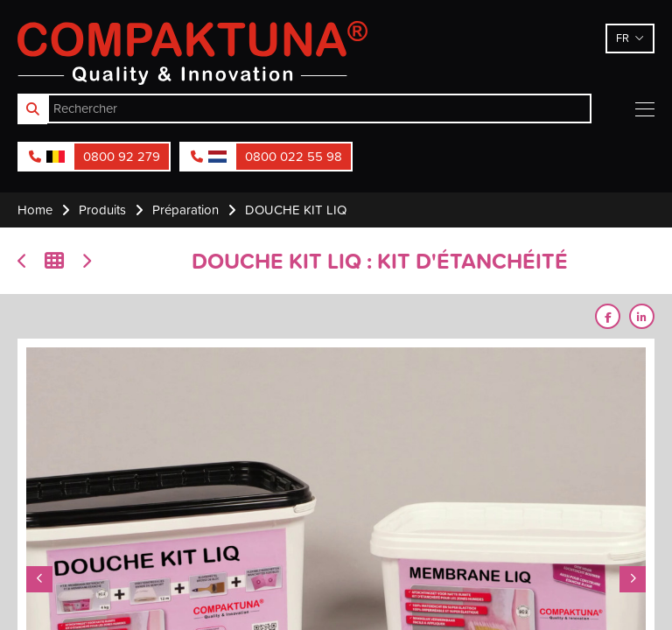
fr (623, 38)
